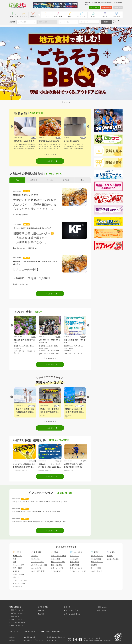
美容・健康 (58, 16)
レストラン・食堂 (19, 583)
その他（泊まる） (113, 559)
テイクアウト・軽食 (20, 580)
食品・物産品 (75, 562)
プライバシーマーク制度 (91, 638)
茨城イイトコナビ (17, 610)
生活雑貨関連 (75, 565)
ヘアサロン (35, 556)
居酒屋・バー (18, 556)
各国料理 (16, 571)
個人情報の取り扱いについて (57, 637)
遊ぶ (70, 16)
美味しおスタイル (17, 625)
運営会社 (12, 637)
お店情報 (41, 610)
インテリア (74, 559)
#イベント (68, 415)
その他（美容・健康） (38, 571)
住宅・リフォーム (97, 562)
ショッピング (82, 16)
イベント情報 (43, 607)
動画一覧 (67, 607)
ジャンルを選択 (65, 22)
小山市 (57, 406)
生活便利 (94, 565)
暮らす (93, 16)
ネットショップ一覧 (71, 610)
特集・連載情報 (15, 607)
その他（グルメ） (19, 586)
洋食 (15, 559)
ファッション (75, 556)
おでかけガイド (17, 619)
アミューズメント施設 (59, 556)
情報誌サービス (30, 631)
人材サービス (14, 631)
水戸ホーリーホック (18, 613)
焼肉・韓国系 (18, 568)
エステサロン (35, 559)
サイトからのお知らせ (72, 614)
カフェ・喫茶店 (19, 574)
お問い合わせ (102, 610)
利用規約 (12, 640)
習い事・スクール (97, 556)
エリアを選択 (22, 22)
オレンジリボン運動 (18, 622)
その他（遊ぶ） (57, 571)
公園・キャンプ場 (57, 568)
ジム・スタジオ (36, 568)
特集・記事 (14, 16)
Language (118, 7)
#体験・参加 (18, 351)
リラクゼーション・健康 (39, 565)
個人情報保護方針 (30, 637)
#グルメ (43, 415)
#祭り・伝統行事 (27, 351)
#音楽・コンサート (45, 353)
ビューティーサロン (38, 562)
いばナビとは (102, 607)
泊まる (105, 16)
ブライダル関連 (96, 559)
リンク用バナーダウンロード (33, 640)
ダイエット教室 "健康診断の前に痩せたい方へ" (32, 228)
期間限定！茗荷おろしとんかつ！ (26, 195)
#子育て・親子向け (77, 353)
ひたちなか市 (80, 406)
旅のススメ (15, 616)
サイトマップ (52, 640)
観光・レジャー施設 (58, 562)
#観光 (17, 415)
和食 (15, 562)
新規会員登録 (106, 7)
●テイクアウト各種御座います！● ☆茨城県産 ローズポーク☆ (35, 263)
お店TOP (33, 16)
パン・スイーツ (19, 577)
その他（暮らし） (97, 571)
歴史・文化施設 (57, 565)
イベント (24, 16)
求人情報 (117, 16)
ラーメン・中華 (19, 565)
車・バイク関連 (96, 568)
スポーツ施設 (56, 559)
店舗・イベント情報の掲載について (54, 631)
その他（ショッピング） (78, 571)
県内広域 (31, 406)
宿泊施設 (110, 556)
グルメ (46, 16)
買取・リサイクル (76, 568)
